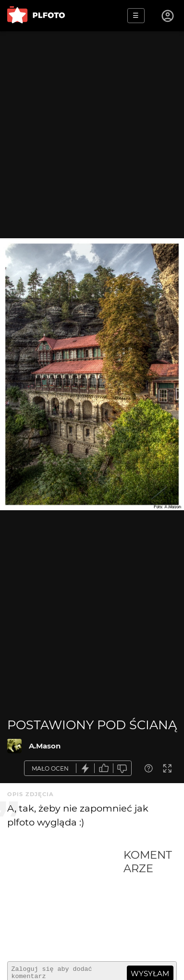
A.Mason (45, 746)
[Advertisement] (65, 901)
